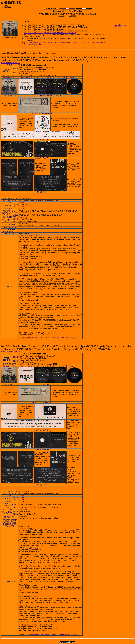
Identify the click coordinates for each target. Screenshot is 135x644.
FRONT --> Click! (10, 77)
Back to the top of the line (11, 63)
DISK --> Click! (75, 77)
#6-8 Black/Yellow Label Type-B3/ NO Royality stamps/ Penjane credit (50, 33)
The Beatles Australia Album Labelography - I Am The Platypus (52, 338)
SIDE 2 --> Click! (58, 77)
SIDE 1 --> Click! (42, 77)
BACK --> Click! (26, 77)
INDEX (27, 21)
